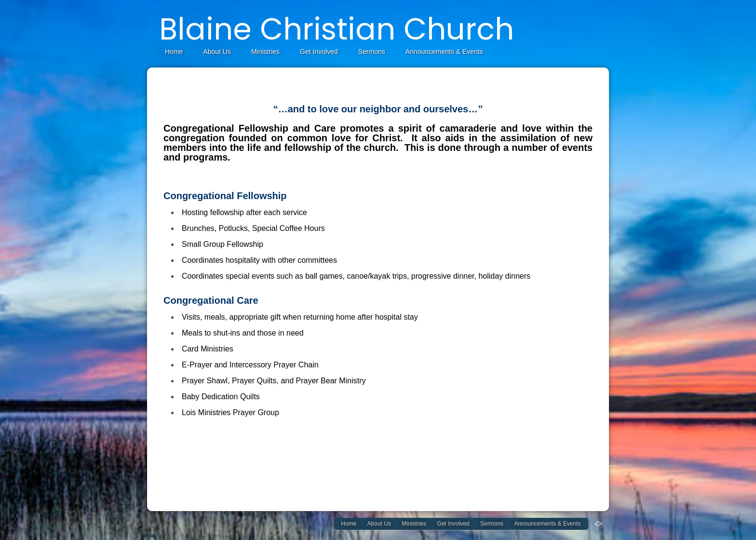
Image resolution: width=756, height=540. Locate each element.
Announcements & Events (444, 52)
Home (174, 52)
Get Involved (319, 52)
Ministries (265, 52)
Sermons (372, 52)
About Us (217, 52)
